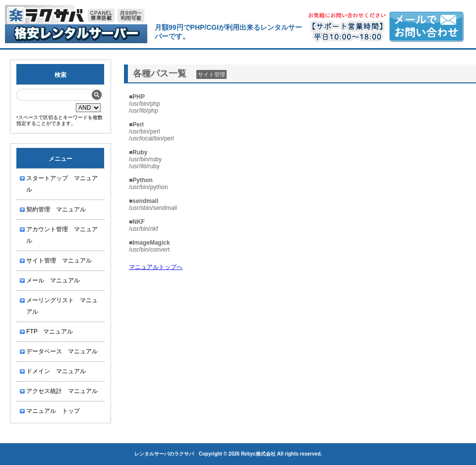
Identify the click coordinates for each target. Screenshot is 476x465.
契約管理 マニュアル (56, 209)
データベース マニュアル (62, 351)
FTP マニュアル (50, 332)
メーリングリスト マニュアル (62, 306)
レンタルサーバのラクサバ (164, 454)
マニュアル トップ (53, 411)
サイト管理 (211, 74)
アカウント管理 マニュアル (62, 235)
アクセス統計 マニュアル (62, 391)
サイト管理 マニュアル (59, 261)
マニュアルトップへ (156, 267)
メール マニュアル (53, 280)
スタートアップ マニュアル (62, 184)
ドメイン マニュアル (56, 371)
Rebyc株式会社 (258, 454)
